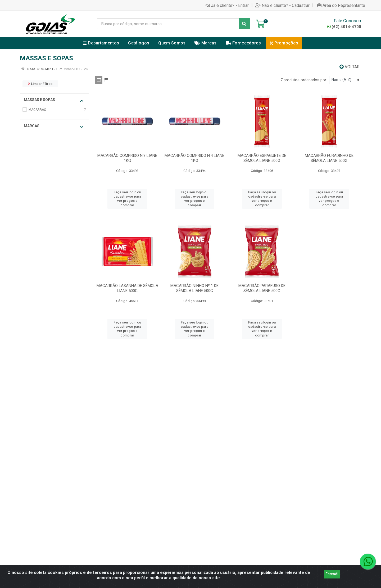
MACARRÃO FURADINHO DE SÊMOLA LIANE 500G (329, 158)
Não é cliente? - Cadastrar (282, 5)
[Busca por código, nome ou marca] (168, 24)
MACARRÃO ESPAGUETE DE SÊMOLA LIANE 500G (262, 158)
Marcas (54, 126)
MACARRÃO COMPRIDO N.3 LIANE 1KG (127, 158)
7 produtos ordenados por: (304, 80)
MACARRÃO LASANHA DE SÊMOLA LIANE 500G (127, 288)
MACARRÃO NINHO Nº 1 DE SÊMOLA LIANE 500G (194, 288)
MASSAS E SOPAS (54, 100)
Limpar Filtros (40, 84)
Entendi (332, 575)
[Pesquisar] (244, 24)
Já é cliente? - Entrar (227, 5)
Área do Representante (341, 5)
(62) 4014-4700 (344, 27)
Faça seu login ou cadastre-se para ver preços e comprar (127, 199)
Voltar (350, 67)
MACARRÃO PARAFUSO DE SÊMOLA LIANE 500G (262, 288)
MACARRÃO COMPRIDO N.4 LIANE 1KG (194, 158)
